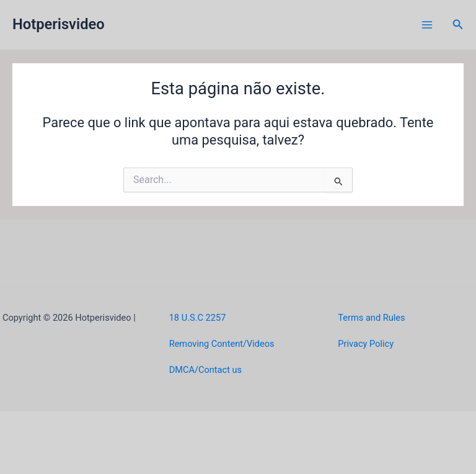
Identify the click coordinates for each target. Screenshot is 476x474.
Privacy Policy (366, 344)
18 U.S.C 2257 (198, 318)
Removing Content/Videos (222, 344)
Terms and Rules (371, 318)
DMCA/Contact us (205, 370)
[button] (458, 25)
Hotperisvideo (59, 24)
